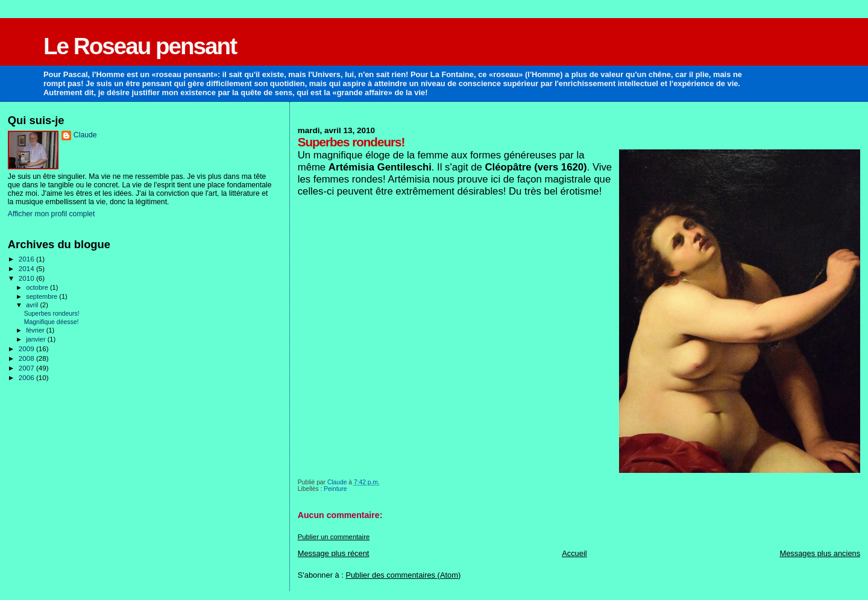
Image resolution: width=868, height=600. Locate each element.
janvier (37, 339)
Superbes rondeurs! (52, 314)
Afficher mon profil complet (51, 214)
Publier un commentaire (334, 537)
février (36, 330)
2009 (27, 348)
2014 (27, 268)
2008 (27, 358)
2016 (27, 259)
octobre (38, 287)
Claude (85, 135)
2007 (27, 368)
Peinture (335, 489)
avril (33, 305)
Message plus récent (334, 553)
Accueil (574, 553)
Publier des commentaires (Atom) (403, 575)
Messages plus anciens (820, 553)
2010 (27, 278)
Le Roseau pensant (140, 46)
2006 (27, 377)
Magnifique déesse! (52, 322)
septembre (42, 296)
